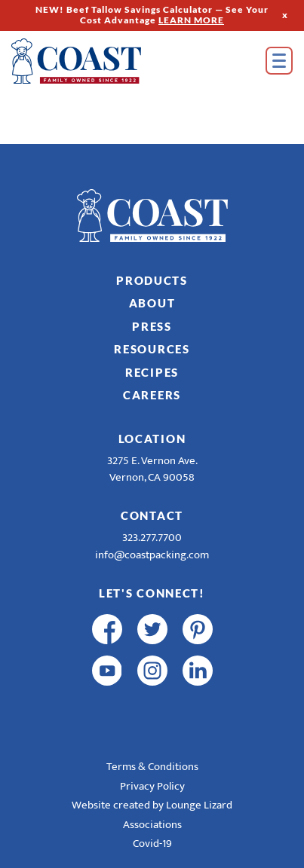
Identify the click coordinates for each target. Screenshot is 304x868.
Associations (152, 825)
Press (152, 326)
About (152, 303)
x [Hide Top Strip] (285, 15)
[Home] (98, 61)
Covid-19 (152, 844)
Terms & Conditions (152, 767)
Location (152, 439)
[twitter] (152, 629)
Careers (152, 395)
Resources (152, 349)
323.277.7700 (152, 538)
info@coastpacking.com (152, 555)
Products (152, 280)
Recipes (152, 372)
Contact (152, 515)
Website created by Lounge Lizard (152, 805)
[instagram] (152, 671)
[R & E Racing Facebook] (107, 712)
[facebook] (107, 629)
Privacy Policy (152, 786)
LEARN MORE (191, 20)
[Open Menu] (279, 61)
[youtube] (107, 671)
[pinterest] (198, 629)
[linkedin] (198, 671)
